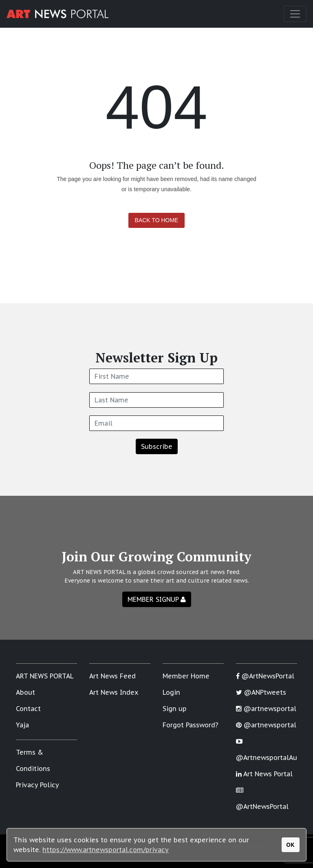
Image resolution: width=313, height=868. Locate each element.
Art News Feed (112, 676)
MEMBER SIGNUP (157, 599)
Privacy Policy (37, 785)
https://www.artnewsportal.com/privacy (106, 850)
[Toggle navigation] (295, 14)
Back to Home (157, 220)
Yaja (22, 725)
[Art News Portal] (57, 14)
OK (290, 845)
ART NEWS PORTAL (45, 676)
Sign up (175, 709)
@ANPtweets (261, 692)
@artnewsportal (266, 709)
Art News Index (114, 692)
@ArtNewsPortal (265, 676)
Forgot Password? (191, 725)
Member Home (186, 676)
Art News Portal (264, 774)
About (25, 692)
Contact (28, 709)
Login (171, 692)
